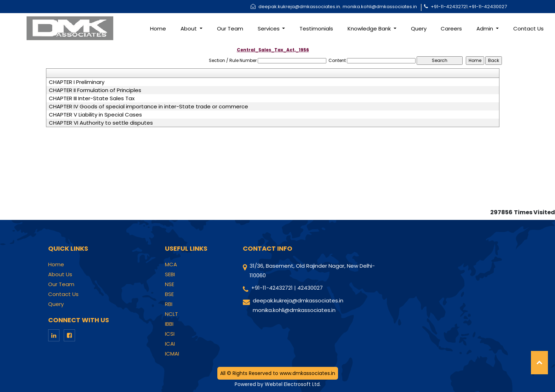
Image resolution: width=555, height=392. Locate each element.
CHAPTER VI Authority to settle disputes (101, 123)
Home (158, 29)
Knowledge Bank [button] (370, 29)
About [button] (189, 29)
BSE (169, 294)
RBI (169, 304)
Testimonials (316, 29)
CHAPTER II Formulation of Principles (95, 90)
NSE (170, 284)
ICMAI (172, 354)
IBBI (169, 324)
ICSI (170, 334)
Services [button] (269, 29)
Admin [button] (485, 29)
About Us (60, 274)
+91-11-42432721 (449, 7)
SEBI (170, 274)
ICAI (170, 344)
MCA (171, 265)
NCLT (171, 314)
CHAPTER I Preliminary (77, 82)
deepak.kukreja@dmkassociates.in (299, 7)
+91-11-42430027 (488, 7)
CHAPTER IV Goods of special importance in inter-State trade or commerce (148, 107)
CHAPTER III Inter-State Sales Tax (92, 98)
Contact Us (528, 29)
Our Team (230, 29)
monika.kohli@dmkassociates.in (380, 7)
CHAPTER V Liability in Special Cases (95, 115)
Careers (451, 29)
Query (419, 29)
